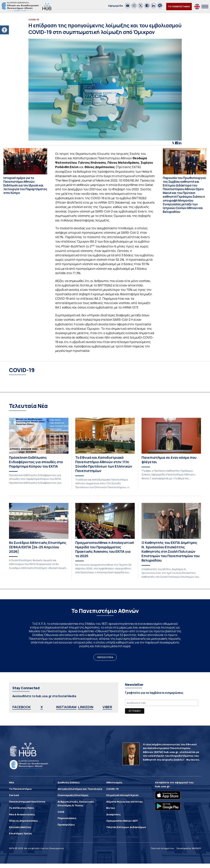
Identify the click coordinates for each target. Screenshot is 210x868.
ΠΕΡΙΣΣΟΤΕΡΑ (105, 657)
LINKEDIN (86, 707)
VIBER (107, 707)
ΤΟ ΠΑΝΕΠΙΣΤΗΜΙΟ (179, 6)
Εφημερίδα (116, 6)
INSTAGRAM (66, 707)
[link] (128, 6)
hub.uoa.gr (162, 786)
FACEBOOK (22, 707)
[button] (4, 30)
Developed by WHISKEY (189, 848)
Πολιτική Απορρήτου (162, 848)
